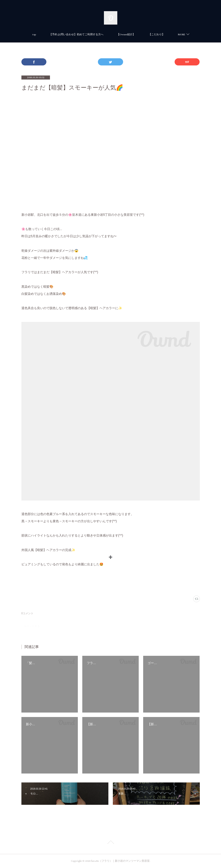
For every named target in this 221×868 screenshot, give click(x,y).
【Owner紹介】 (126, 35)
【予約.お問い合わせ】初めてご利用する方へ (76, 35)
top (34, 35)
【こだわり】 (157, 35)
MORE (181, 35)
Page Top (110, 843)
